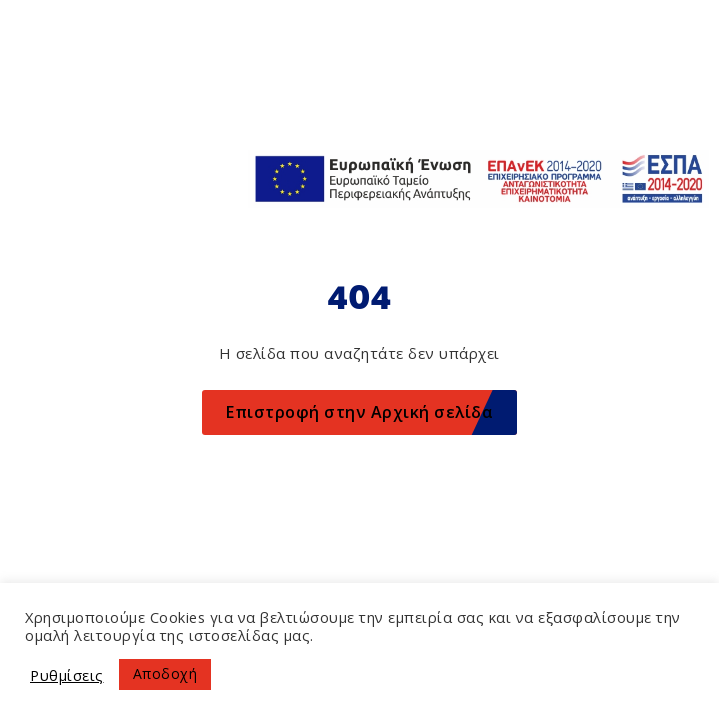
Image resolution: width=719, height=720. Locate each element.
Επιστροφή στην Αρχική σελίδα (359, 412)
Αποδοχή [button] (165, 673)
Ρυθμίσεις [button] (67, 675)
